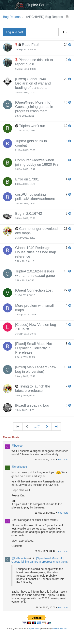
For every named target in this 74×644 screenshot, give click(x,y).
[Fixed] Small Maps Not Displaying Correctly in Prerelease (34, 348)
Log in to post (15, 32)
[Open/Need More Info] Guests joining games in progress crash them (34, 107)
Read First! (31, 45)
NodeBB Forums (59, 629)
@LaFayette (19, 558)
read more (63, 460)
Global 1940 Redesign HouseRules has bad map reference (36, 252)
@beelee (17, 446)
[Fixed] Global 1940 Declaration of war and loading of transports (33, 83)
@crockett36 (19, 467)
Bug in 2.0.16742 (29, 214)
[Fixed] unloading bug (32, 405)
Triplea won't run (32, 126)
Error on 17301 (27, 179)
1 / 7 (37, 427)
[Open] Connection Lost (34, 290)
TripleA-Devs (34, 629)
